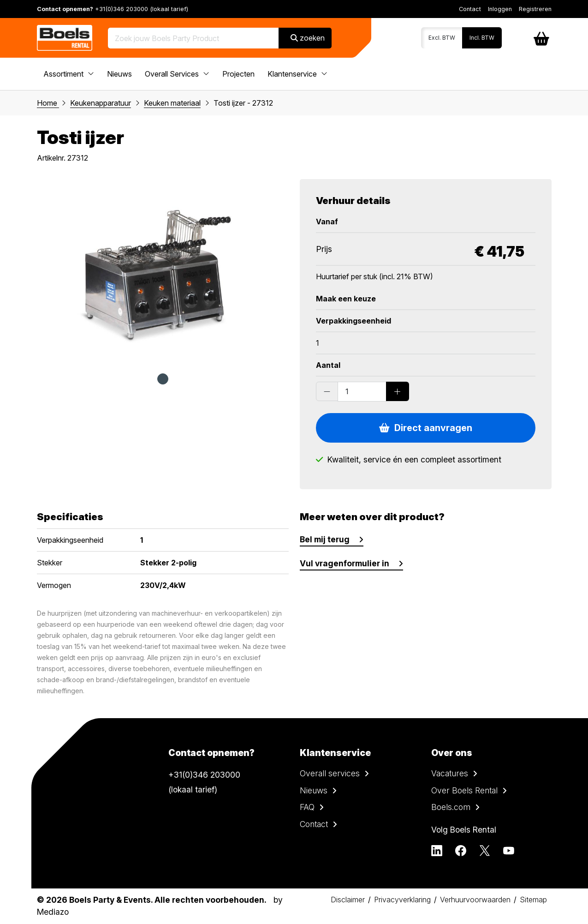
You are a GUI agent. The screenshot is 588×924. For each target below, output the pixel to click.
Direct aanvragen (426, 428)
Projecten (238, 74)
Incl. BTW (482, 38)
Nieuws (119, 74)
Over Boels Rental (464, 790)
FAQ (307, 807)
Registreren (535, 9)
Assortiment (69, 74)
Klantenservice (297, 74)
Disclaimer (348, 900)
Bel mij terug (325, 539)
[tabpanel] (163, 271)
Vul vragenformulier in (344, 563)
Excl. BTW (442, 38)
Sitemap (533, 900)
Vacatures (450, 773)
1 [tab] (163, 379)
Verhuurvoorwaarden (475, 900)
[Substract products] (327, 391)
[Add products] (398, 391)
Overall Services (177, 74)
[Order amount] (362, 391)
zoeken (308, 38)
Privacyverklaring (402, 900)
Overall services (330, 773)
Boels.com (451, 807)
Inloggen (500, 9)
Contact (470, 9)
